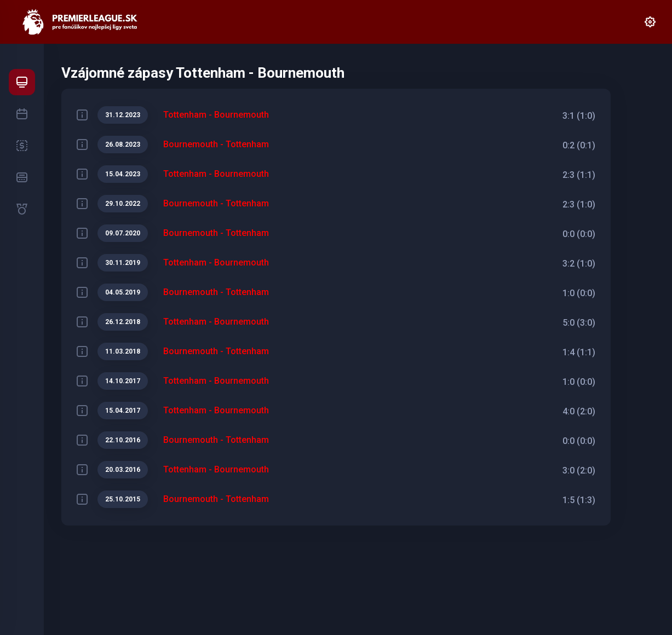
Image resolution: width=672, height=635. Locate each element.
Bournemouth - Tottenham (216, 144)
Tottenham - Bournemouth (216, 115)
